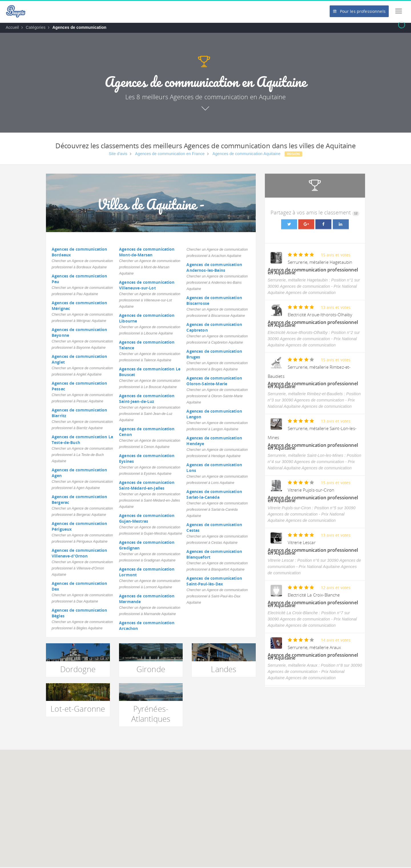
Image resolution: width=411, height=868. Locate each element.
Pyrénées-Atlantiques (151, 714)
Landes (224, 669)
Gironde (151, 669)
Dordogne (78, 669)
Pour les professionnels (359, 11)
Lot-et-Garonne (78, 709)
